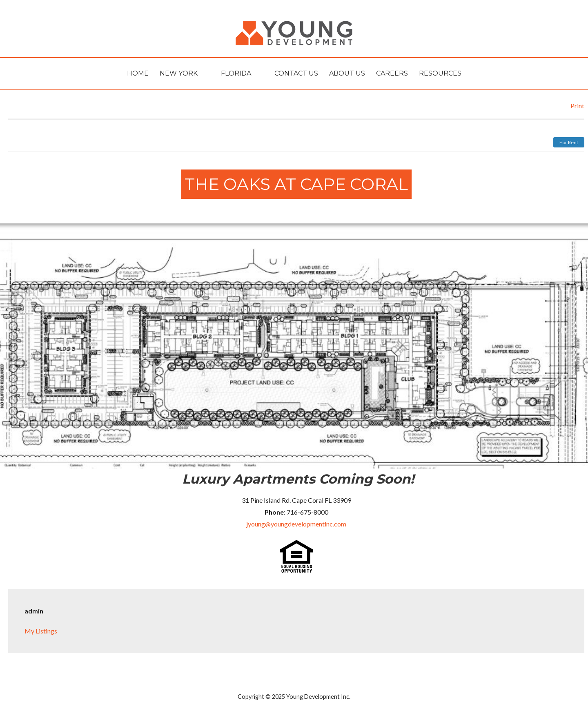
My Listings (41, 631)
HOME (138, 73)
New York (179, 73)
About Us (347, 73)
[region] (294, 346)
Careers (392, 73)
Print (577, 106)
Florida (236, 73)
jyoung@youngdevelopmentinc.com (296, 524)
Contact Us (296, 73)
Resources (440, 73)
